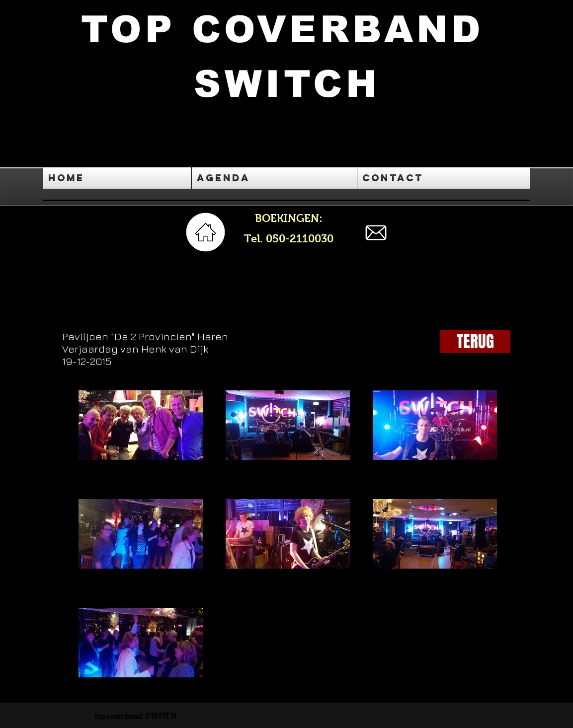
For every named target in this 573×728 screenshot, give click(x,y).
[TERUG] (475, 342)
